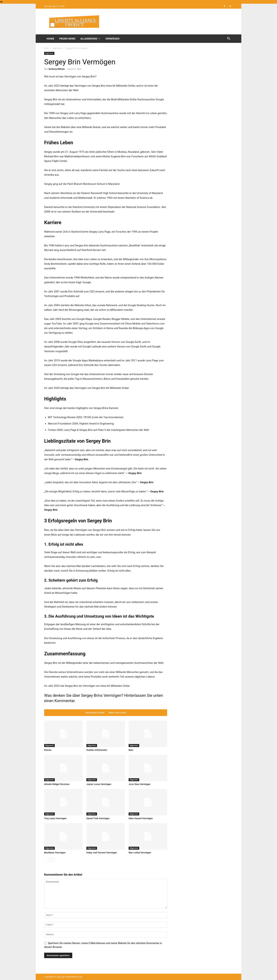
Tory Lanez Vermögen (55, 818)
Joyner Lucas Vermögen (99, 784)
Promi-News (67, 39)
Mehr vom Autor (117, 713)
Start (47, 48)
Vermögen (112, 39)
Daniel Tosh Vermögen (98, 818)
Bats (131, 750)
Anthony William (57, 69)
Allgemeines (90, 39)
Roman (48, 750)
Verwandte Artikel (95, 713)
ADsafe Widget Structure (57, 784)
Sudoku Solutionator (97, 750)
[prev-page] (46, 860)
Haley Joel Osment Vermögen (102, 853)
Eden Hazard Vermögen (141, 818)
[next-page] (52, 860)
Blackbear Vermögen (55, 853)
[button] (229, 39)
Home (50, 39)
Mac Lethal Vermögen (140, 853)
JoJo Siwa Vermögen (139, 784)
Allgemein (57, 48)
